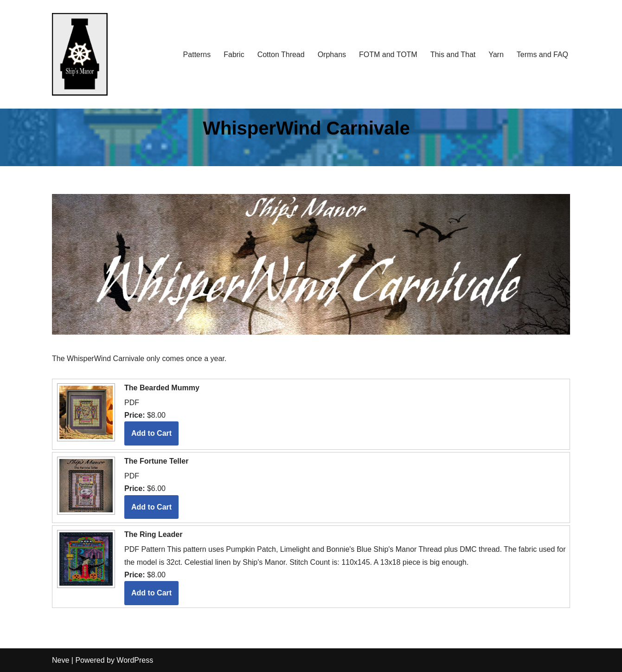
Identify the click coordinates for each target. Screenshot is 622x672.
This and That (453, 55)
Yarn (496, 55)
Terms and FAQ (542, 55)
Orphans (332, 55)
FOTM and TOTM (388, 55)
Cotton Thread (281, 55)
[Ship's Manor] (80, 55)
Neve (61, 660)
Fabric (234, 55)
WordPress (135, 660)
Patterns (197, 55)
